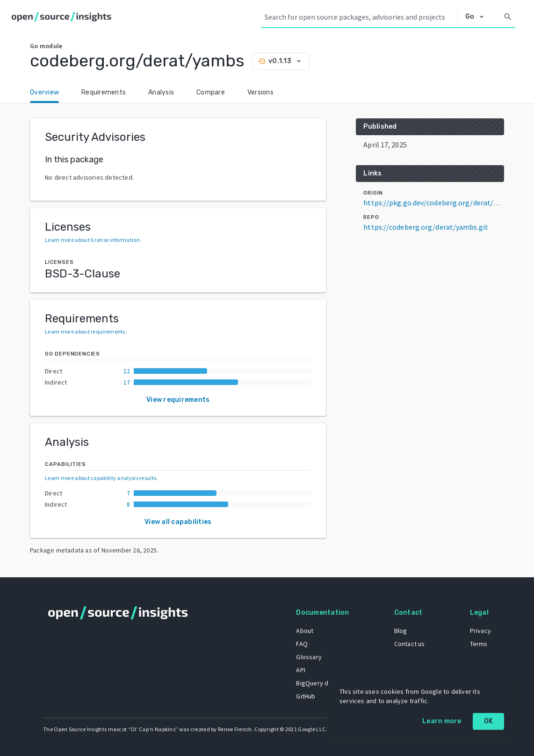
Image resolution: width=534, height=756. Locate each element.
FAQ (302, 644)
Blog (401, 631)
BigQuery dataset (321, 683)
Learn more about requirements (85, 331)
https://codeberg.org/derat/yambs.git (426, 227)
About (305, 631)
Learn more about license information (92, 240)
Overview (44, 92)
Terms (479, 644)
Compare (211, 92)
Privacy (480, 631)
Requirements (104, 92)
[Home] (63, 17)
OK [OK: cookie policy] (489, 721)
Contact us (410, 644)
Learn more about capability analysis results (101, 478)
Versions (260, 92)
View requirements (178, 400)
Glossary (309, 657)
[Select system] (477, 17)
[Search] (508, 17)
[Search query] (359, 17)
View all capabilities (178, 522)
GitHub (306, 696)
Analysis (161, 92)
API (301, 670)
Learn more (442, 721)
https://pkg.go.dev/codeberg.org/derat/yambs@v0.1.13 (434, 203)
